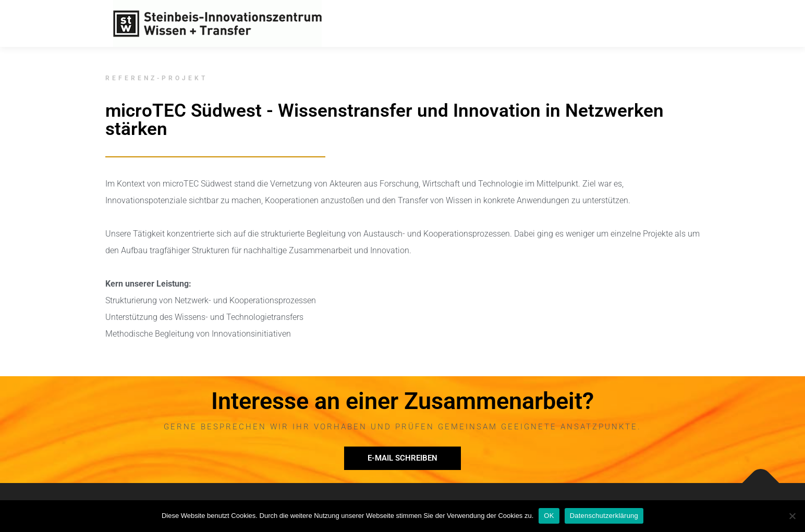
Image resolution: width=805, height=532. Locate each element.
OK (549, 516)
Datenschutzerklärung (604, 516)
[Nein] (792, 516)
